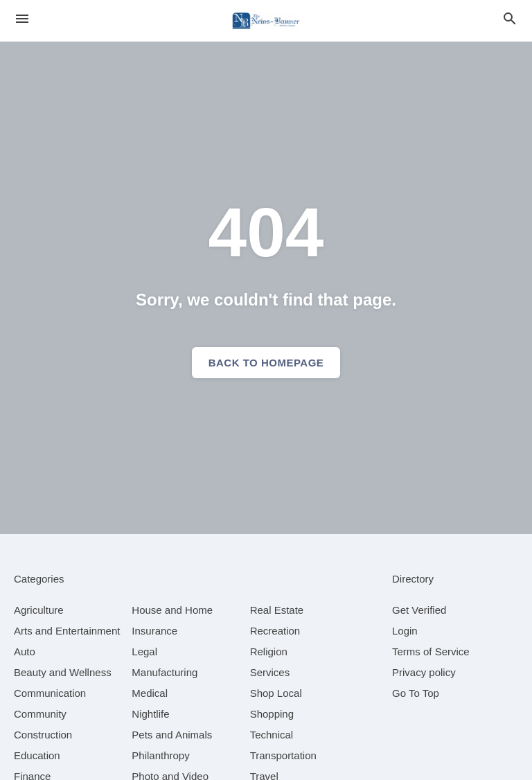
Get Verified (419, 610)
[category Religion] (269, 652)
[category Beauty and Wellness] (63, 672)
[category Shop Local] (276, 693)
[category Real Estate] (277, 610)
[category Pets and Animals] (172, 735)
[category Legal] (144, 652)
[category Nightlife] (150, 714)
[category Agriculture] (39, 610)
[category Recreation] (275, 631)
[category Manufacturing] (165, 672)
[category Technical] (272, 735)
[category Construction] (43, 735)
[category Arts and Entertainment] (67, 631)
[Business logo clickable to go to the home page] (266, 21)
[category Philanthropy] (160, 755)
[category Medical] (150, 693)
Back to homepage (266, 363)
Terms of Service (431, 652)
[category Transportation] (283, 755)
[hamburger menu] (22, 19)
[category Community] (40, 714)
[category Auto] (25, 652)
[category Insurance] (154, 631)
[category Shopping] (272, 714)
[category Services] (270, 672)
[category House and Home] (172, 610)
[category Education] (37, 755)
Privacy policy (424, 672)
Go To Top (416, 693)
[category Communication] (50, 693)
